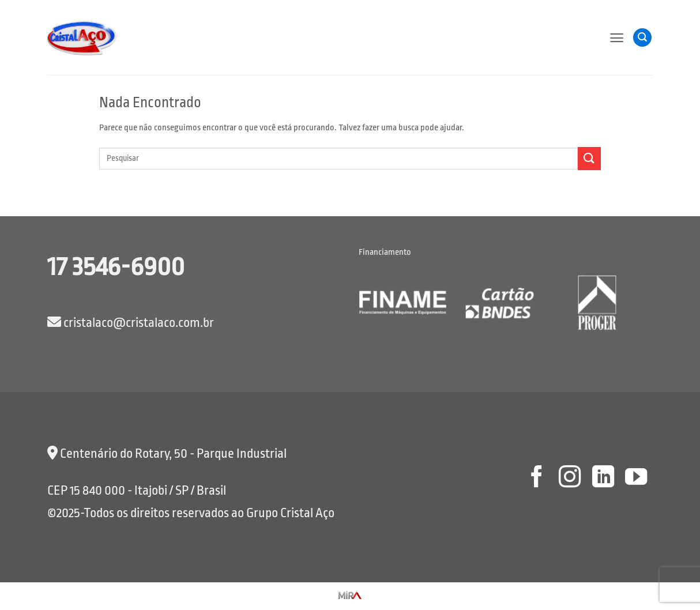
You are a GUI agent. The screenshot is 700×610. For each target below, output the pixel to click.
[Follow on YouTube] (636, 478)
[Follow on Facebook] (536, 478)
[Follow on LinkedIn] (603, 478)
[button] (617, 38)
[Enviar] (589, 158)
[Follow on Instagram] (570, 478)
